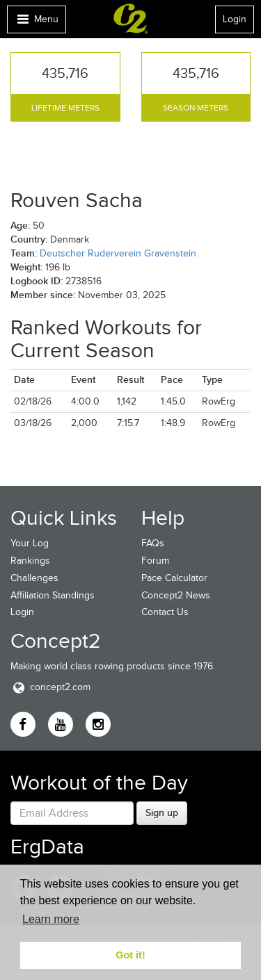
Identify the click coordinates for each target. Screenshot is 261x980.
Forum (155, 561)
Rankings (30, 561)
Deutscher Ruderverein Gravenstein (118, 253)
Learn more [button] (51, 919)
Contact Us (165, 612)
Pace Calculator (174, 578)
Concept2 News (176, 595)
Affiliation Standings (53, 595)
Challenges (34, 578)
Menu (36, 23)
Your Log (30, 543)
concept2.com (50, 687)
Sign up (162, 812)
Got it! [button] (130, 955)
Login (235, 19)
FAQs (153, 543)
